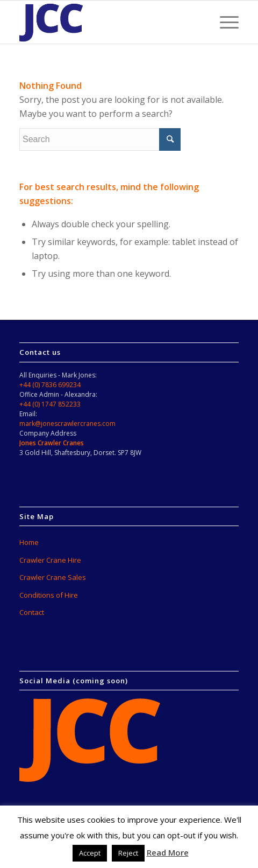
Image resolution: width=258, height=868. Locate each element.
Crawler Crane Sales (53, 577)
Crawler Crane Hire (50, 560)
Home (29, 542)
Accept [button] (90, 853)
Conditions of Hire (49, 595)
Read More (168, 852)
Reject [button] (128, 853)
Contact (32, 612)
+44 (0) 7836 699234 (50, 385)
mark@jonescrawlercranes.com (67, 423)
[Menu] (224, 22)
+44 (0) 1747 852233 (50, 404)
